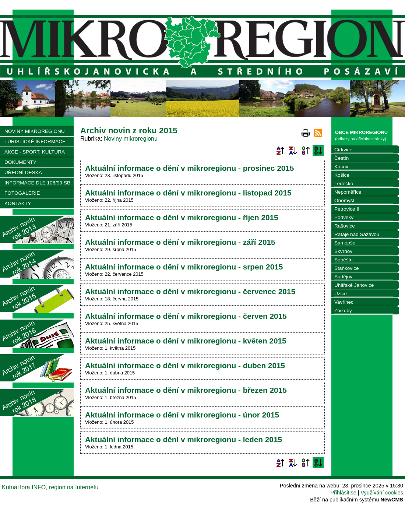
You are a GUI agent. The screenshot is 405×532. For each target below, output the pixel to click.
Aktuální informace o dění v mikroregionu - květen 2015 (186, 341)
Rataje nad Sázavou (357, 234)
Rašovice (345, 226)
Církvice (343, 150)
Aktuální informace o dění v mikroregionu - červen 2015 (186, 316)
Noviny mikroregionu (131, 139)
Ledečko (344, 184)
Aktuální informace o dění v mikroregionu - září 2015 (180, 242)
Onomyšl (344, 200)
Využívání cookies (382, 493)
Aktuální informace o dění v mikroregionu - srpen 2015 (184, 267)
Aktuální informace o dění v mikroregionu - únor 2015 (182, 415)
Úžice (341, 294)
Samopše (345, 243)
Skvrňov (343, 251)
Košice (342, 175)
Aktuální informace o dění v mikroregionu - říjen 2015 (182, 217)
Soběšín (344, 260)
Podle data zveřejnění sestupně (318, 151)
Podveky (344, 217)
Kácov (341, 167)
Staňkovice (347, 268)
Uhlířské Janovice (354, 285)
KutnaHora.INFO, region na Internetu (50, 487)
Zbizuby (343, 311)
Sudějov (343, 277)
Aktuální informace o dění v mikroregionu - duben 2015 (185, 365)
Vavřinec (344, 302)
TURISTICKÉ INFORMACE (35, 142)
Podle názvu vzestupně (280, 151)
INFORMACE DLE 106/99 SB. (38, 183)
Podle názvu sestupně (293, 151)
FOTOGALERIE (22, 193)
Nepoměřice (348, 192)
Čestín (341, 158)
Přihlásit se (343, 493)
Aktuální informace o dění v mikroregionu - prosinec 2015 (189, 168)
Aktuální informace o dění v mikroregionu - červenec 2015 (190, 291)
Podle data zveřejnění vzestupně (306, 151)
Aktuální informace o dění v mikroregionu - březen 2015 (186, 390)
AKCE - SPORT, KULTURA (35, 152)
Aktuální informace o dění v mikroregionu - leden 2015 (184, 439)
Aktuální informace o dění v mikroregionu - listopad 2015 (188, 193)
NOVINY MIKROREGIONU (35, 131)
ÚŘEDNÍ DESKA (23, 172)
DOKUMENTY (20, 162)
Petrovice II (347, 209)
